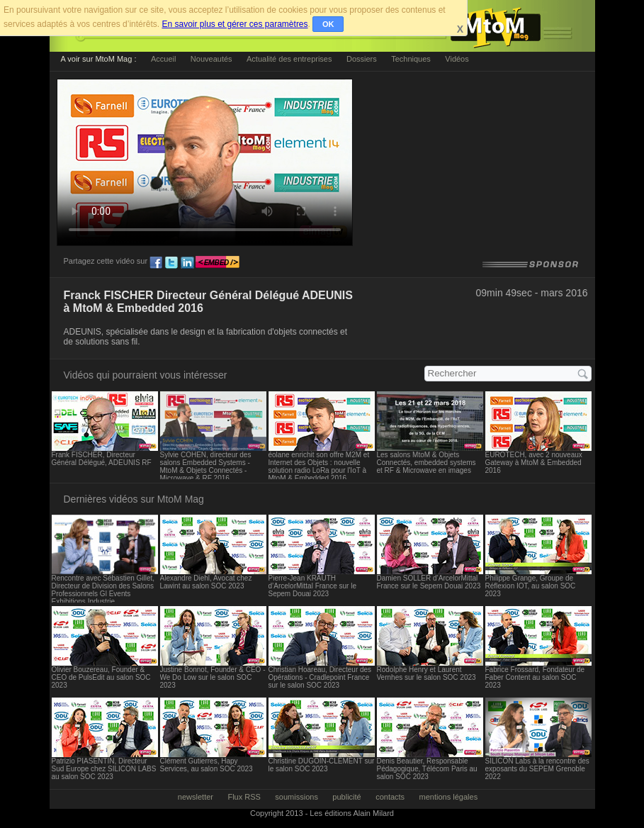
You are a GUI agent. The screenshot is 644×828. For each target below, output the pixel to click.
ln (187, 263)
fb (156, 263)
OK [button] (328, 24)
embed (218, 263)
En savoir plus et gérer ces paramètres (235, 24)
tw (171, 263)
